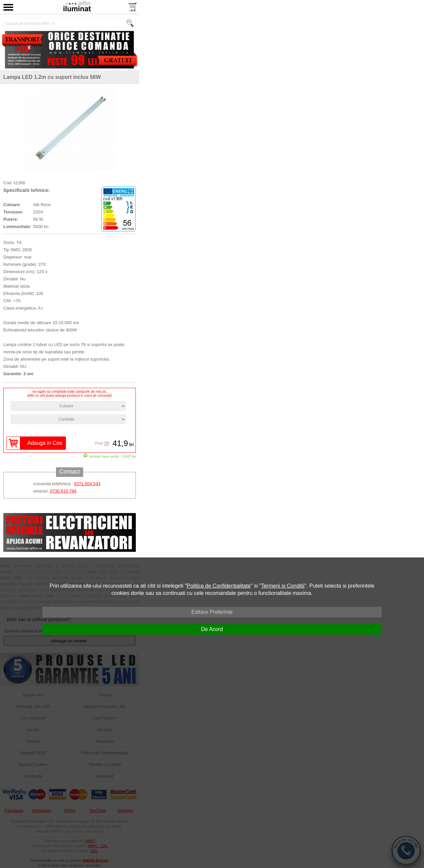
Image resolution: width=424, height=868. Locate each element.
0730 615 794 (63, 491)
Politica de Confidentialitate (219, 586)
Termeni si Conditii (283, 586)
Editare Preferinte (212, 612)
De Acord (212, 629)
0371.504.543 (87, 484)
